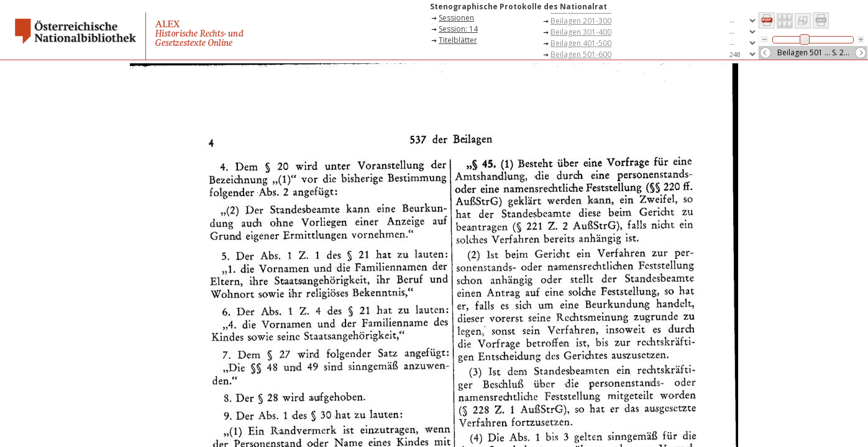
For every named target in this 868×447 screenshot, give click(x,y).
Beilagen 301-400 (581, 32)
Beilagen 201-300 (581, 21)
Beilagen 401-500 (581, 43)
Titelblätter (458, 40)
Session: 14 (458, 29)
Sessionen (456, 18)
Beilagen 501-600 (581, 54)
